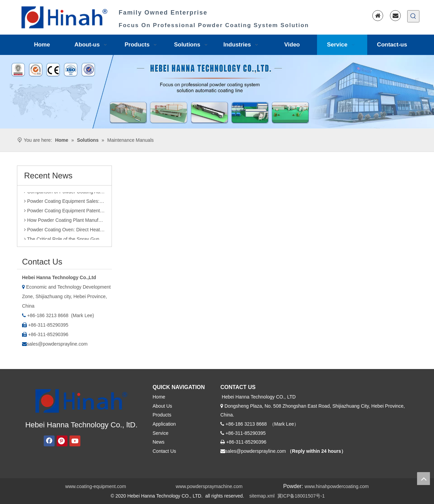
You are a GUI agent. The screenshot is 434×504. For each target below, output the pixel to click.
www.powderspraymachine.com (209, 486)
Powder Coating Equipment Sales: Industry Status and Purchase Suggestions (64, 203)
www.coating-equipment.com (96, 486)
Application (164, 424)
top (423, 479)
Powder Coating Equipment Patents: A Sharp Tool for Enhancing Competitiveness (64, 213)
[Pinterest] (62, 441)
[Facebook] (49, 441)
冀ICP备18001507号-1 (301, 496)
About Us (162, 406)
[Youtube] (75, 441)
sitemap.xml (262, 496)
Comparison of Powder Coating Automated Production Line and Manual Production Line (64, 194)
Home (159, 397)
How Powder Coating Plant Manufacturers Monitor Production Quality (64, 222)
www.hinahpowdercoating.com (337, 486)
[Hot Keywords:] (413, 16)
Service (161, 433)
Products (162, 415)
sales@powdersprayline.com (57, 344)
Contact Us (164, 451)
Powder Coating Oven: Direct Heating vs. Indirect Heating (64, 232)
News (159, 442)
